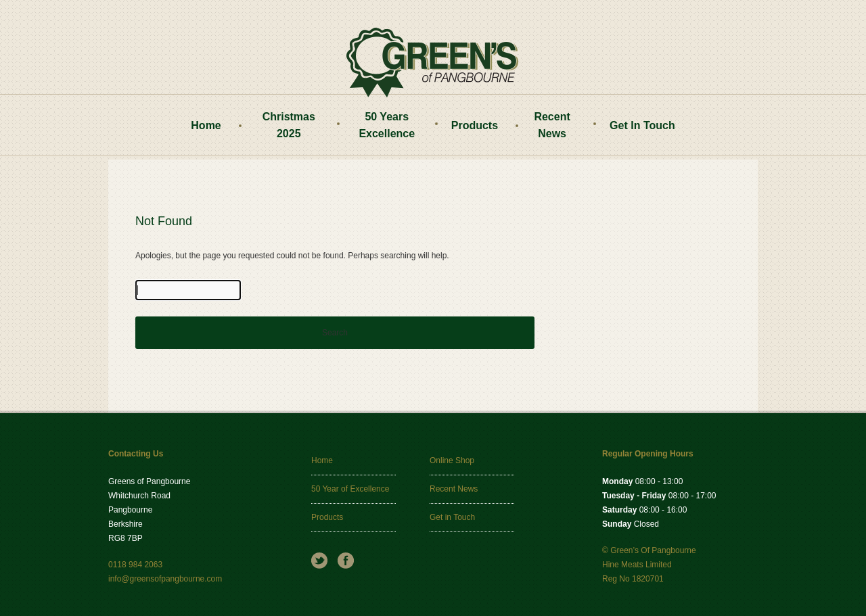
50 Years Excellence (387, 125)
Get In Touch (642, 125)
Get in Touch (452, 517)
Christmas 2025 (289, 125)
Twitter (319, 561)
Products (475, 125)
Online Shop (452, 460)
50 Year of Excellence (350, 489)
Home (206, 125)
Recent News (552, 125)
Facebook (346, 561)
